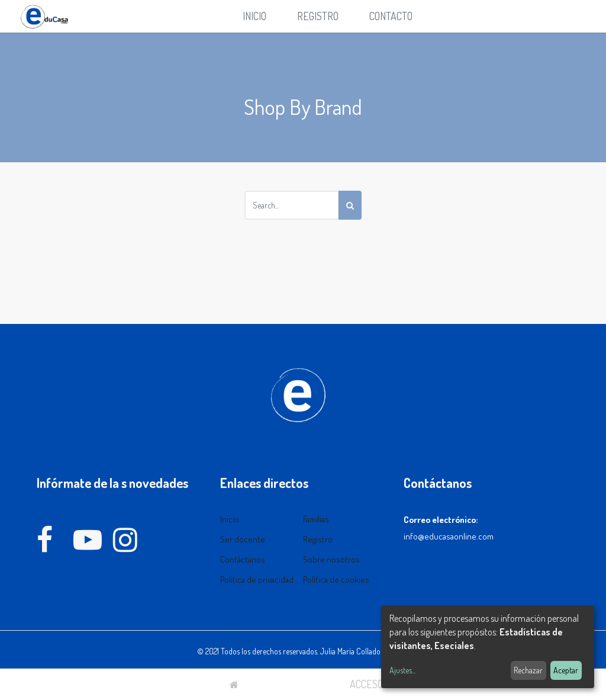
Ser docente (243, 539)
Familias (316, 519)
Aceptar (566, 670)
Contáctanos (243, 559)
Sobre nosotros (331, 559)
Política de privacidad (257, 579)
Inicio (230, 519)
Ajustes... (402, 670)
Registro (318, 539)
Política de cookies (336, 579)
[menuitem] (254, 16)
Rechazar (528, 670)
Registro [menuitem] (318, 16)
